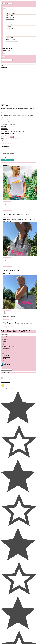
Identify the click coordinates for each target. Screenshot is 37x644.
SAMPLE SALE (9, 30)
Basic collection (10, 19)
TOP (2, 65)
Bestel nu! (3, 126)
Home (5, 8)
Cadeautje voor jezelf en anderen (11, 34)
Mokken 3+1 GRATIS (11, 39)
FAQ (4, 353)
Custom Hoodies (10, 23)
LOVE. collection (10, 15)
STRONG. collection (11, 14)
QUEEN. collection (10, 17)
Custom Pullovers (10, 25)
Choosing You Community (10, 346)
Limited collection (10, 12)
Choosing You (8, 373)
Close (12, 133)
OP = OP (8, 32)
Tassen (8, 36)
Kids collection (10, 26)
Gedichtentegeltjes (10, 37)
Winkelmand (6, 52)
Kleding (5, 10)
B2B (4, 361)
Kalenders (8, 47)
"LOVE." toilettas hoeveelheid (8, 124)
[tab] (20, 143)
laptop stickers (10, 43)
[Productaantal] (21, 125)
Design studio (7, 348)
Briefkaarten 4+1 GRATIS (12, 41)
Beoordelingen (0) (8, 143)
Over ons (6, 339)
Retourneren (6, 357)
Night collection (10, 28)
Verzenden (6, 355)
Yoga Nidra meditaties (8, 48)
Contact (5, 341)
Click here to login (5, 137)
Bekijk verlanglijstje (5, 133)
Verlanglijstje (6, 50)
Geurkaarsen (9, 45)
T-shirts (8, 21)
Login (21, 158)
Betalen (5, 359)
